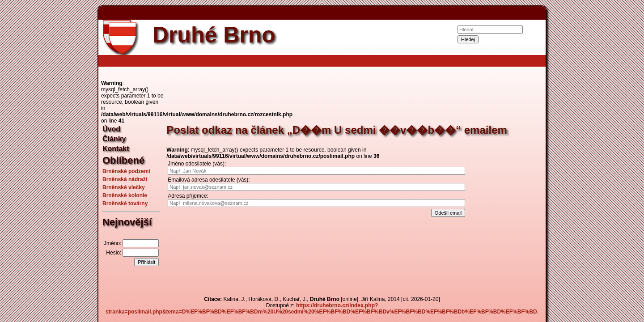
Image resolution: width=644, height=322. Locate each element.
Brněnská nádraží (125, 179)
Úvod (111, 129)
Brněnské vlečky (124, 187)
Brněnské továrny (125, 203)
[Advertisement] (54, 161)
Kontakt (116, 149)
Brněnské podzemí (126, 171)
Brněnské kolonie (125, 195)
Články (114, 139)
